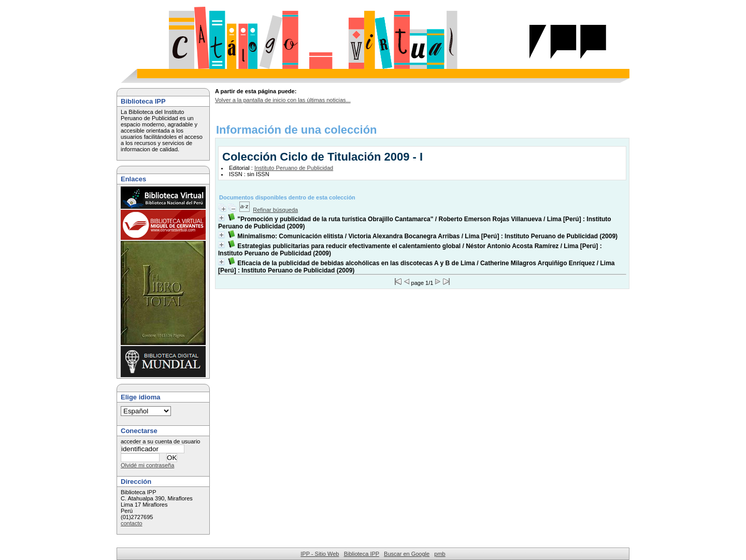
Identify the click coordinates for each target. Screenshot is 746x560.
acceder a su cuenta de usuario (161, 441)
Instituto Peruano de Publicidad (294, 168)
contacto (132, 523)
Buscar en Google (407, 554)
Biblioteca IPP (362, 554)
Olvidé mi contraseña (147, 465)
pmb (440, 554)
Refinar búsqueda (275, 210)
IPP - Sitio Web (320, 554)
